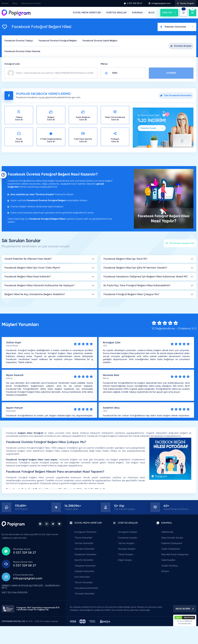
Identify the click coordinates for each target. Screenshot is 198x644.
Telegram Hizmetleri (85, 566)
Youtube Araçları (128, 549)
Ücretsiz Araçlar (181, 46)
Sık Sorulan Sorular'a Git (180, 244)
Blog (15, 3)
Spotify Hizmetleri (84, 560)
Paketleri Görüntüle (177, 27)
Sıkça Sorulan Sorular (31, 3)
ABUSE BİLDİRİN (185, 609)
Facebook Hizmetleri (85, 555)
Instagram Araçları (129, 532)
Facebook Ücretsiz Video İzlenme (23, 52)
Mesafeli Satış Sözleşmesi (175, 555)
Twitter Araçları (128, 544)
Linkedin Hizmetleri (84, 572)
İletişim (5, 3)
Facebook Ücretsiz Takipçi (19, 41)
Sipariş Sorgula (185, 3)
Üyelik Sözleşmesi (171, 549)
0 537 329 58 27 (133, 3)
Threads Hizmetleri (85, 594)
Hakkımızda (167, 532)
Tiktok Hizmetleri (83, 538)
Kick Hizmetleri (82, 577)
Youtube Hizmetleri (85, 549)
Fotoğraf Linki (12, 64)
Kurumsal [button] (137, 13)
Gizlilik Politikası (170, 566)
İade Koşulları (168, 560)
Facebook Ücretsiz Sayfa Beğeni (104, 41)
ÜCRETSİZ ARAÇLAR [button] (116, 13)
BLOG (152, 13)
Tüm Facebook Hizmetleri (176, 96)
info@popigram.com (160, 3)
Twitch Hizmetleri (84, 583)
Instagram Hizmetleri (85, 532)
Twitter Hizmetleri (84, 544)
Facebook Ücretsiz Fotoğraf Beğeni (60, 41)
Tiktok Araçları (127, 555)
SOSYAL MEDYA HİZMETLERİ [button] (87, 13)
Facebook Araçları (129, 538)
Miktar (104, 64)
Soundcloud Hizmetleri (86, 588)
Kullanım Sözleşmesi (172, 544)
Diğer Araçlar (126, 561)
